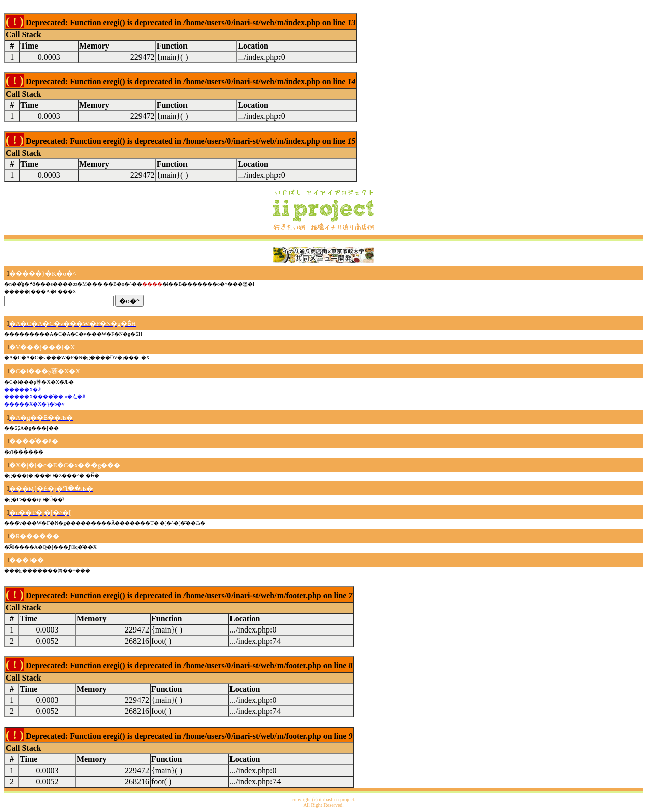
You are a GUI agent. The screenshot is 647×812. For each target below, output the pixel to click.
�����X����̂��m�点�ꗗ (45, 397)
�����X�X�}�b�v (34, 404)
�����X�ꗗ (22, 390)
